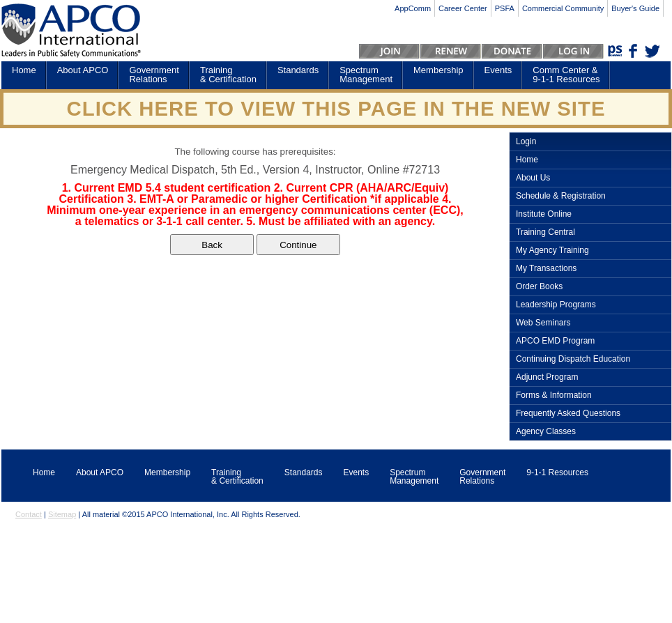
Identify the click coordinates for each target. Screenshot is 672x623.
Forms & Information (554, 395)
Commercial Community (563, 8)
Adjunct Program (547, 377)
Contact (29, 514)
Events (498, 70)
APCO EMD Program (555, 341)
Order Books (539, 287)
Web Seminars (543, 323)
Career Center (463, 8)
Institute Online (544, 214)
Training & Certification (228, 75)
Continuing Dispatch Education (573, 359)
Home (24, 70)
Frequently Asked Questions (568, 414)
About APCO (83, 70)
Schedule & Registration (561, 196)
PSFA (505, 8)
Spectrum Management (366, 75)
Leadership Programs (556, 305)
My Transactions (546, 269)
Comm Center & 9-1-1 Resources (566, 75)
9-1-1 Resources (557, 472)
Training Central (545, 232)
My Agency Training (552, 251)
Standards (298, 70)
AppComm (413, 8)
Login (526, 142)
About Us (533, 178)
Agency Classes (546, 432)
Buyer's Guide (635, 8)
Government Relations (154, 75)
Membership (438, 70)
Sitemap (62, 514)
